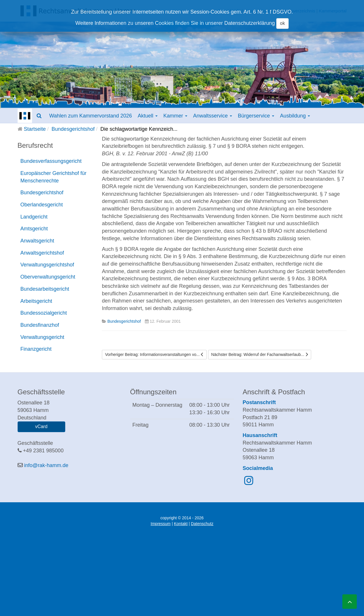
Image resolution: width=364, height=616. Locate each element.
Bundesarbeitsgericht (45, 289)
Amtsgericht (34, 229)
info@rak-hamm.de (46, 465)
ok (282, 23)
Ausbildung (295, 116)
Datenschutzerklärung (250, 23)
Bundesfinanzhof (40, 325)
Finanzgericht (36, 349)
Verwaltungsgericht (42, 337)
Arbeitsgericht (36, 301)
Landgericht (34, 217)
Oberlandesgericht (42, 205)
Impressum (161, 524)
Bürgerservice (256, 116)
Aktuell (148, 116)
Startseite (35, 129)
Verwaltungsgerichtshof (47, 265)
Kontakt (181, 524)
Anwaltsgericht (37, 241)
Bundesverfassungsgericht (51, 161)
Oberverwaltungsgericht (48, 277)
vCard (41, 426)
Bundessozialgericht (44, 313)
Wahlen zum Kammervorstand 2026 (91, 116)
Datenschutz (202, 524)
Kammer (175, 116)
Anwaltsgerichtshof (42, 253)
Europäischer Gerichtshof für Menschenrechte (54, 177)
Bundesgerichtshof (73, 129)
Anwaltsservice (213, 116)
